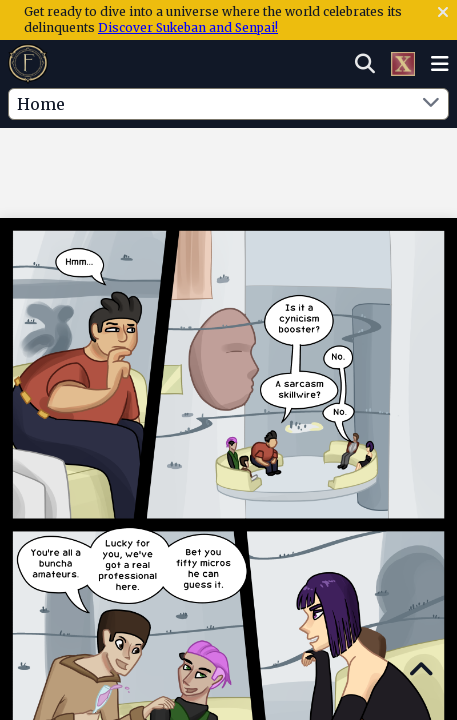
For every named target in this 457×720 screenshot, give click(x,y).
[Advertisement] (229, 169)
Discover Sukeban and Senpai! (188, 27)
